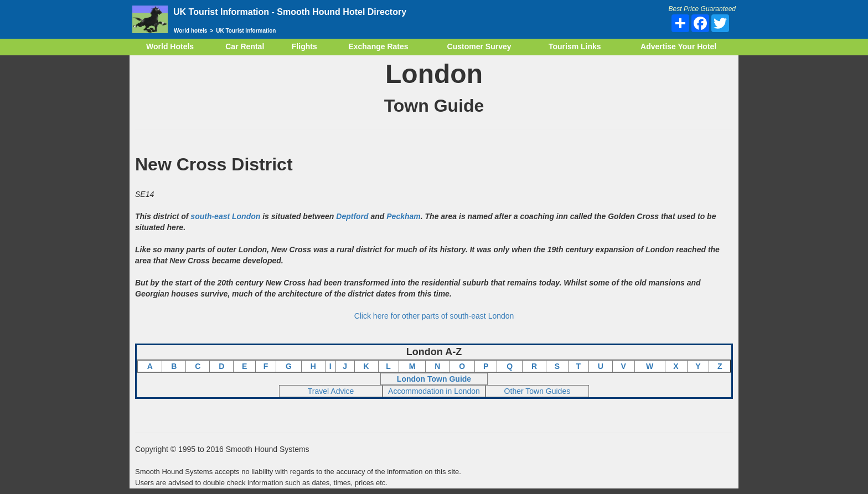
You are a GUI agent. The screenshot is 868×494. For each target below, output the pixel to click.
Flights (304, 46)
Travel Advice (331, 391)
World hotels (190, 31)
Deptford (352, 216)
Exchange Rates (378, 46)
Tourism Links (575, 46)
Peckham (403, 216)
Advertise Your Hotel (678, 46)
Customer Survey (479, 46)
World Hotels (170, 46)
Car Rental (245, 46)
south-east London (225, 216)
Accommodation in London (434, 391)
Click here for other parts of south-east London (434, 316)
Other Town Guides (538, 391)
